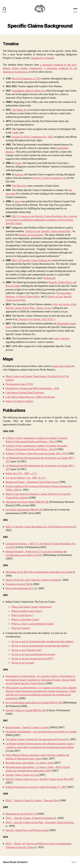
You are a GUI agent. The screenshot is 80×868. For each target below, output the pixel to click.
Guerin (18, 163)
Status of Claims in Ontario (19, 401)
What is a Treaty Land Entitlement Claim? (33, 624)
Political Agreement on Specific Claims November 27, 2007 (36, 787)
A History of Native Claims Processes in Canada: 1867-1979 (36, 454)
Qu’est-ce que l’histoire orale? (27, 650)
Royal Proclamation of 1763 (26, 79)
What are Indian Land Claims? (27, 611)
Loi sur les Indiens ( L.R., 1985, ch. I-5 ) (26, 478)
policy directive (62, 339)
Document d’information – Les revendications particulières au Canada (41, 732)
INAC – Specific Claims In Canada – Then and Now (32, 801)
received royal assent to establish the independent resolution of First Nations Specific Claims (41, 220)
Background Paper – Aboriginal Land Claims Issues (32, 482)
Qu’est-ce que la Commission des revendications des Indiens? (42, 642)
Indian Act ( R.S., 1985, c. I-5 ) (21, 473)
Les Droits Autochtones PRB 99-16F (24, 510)
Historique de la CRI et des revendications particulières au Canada (39, 572)
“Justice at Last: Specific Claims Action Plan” (48, 231)
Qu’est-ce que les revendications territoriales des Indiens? (40, 646)
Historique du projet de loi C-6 (21, 814)
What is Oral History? (22, 615)
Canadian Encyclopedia (42, 58)
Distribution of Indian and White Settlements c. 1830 (32, 388)
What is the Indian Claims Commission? (32, 607)
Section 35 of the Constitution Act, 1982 (32, 137)
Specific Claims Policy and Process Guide (27, 830)
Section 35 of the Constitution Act (50, 178)
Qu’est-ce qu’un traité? (23, 663)
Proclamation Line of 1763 (19, 384)
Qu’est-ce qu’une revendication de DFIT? (32, 659)
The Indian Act (20, 110)
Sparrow (19, 175)
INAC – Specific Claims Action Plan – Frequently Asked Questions (40, 823)
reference (49, 278)
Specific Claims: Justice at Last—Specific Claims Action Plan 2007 (40, 779)
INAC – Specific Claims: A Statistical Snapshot (30, 818)
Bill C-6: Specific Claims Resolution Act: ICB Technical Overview (40, 527)
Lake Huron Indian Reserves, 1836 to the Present (30, 397)
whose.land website (62, 366)
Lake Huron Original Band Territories (25, 393)
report (17, 201)
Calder (15, 133)
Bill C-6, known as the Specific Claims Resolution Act (40, 216)
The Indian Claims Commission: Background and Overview (36, 739)
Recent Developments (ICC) (20, 588)
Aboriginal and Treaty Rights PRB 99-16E (27, 502)
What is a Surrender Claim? (25, 620)
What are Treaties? (21, 628)
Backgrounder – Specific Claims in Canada (27, 727)
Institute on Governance (31, 235)
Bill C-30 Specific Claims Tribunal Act (32, 260)
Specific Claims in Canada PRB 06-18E (26, 710)
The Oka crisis (19, 186)
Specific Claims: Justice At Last (22, 775)
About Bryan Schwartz (15, 862)
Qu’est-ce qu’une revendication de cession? (33, 654)
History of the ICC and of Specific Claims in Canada (32, 580)
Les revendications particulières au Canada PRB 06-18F (34, 703)
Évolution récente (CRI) (18, 584)
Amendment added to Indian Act (29, 91)
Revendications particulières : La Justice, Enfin (29, 763)
